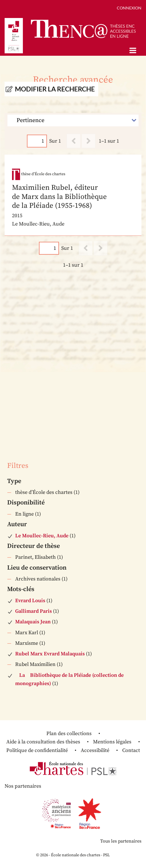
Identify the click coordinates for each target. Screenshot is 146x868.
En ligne (24, 514)
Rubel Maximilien (35, 664)
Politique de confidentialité (37, 750)
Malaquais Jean (33, 622)
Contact (131, 750)
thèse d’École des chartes (44, 492)
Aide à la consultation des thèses (43, 742)
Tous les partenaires (121, 841)
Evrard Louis (30, 601)
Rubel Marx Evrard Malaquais (50, 654)
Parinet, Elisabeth (35, 557)
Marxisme (27, 643)
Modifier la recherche (55, 89)
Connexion (129, 8)
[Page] (37, 141)
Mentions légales (112, 742)
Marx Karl (27, 633)
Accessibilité (95, 750)
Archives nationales (38, 579)
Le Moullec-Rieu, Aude (42, 536)
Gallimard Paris (33, 611)
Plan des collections (69, 734)
